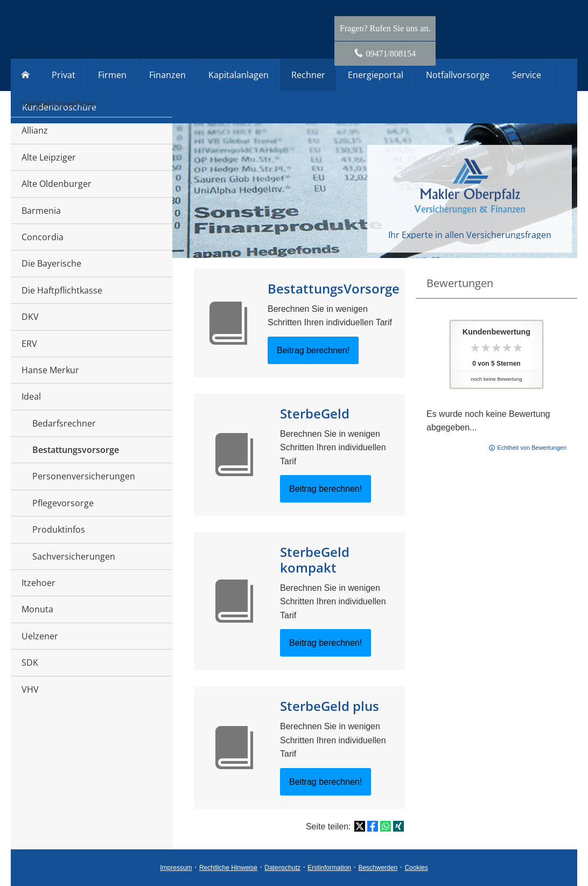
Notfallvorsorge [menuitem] (458, 75)
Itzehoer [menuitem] (38, 583)
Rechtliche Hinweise (228, 868)
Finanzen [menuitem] (167, 75)
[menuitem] (26, 75)
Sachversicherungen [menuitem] (74, 556)
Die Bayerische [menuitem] (51, 263)
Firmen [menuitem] (112, 75)
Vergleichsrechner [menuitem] (59, 104)
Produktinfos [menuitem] (59, 529)
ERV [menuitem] (29, 344)
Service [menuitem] (527, 75)
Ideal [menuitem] (31, 396)
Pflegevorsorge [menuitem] (63, 503)
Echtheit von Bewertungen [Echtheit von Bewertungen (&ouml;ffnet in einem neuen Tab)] (532, 448)
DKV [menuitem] (30, 317)
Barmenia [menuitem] (41, 211)
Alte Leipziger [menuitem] (49, 157)
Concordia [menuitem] (43, 237)
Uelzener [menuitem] (40, 636)
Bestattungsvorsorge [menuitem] (76, 450)
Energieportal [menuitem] (376, 75)
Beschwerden (378, 868)
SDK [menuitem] (30, 662)
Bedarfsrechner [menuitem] (64, 423)
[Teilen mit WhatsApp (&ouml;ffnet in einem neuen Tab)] (386, 826)
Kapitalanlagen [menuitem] (239, 75)
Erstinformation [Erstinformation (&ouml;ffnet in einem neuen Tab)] (329, 868)
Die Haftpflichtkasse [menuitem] (62, 290)
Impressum (176, 868)
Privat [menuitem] (64, 75)
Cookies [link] (416, 868)
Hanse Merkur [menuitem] (50, 370)
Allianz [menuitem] (35, 130)
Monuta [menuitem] (37, 609)
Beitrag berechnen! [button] (313, 350)
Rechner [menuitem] (308, 75)
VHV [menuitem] (30, 689)
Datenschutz (282, 868)
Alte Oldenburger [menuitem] (57, 184)
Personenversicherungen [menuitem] (84, 476)
